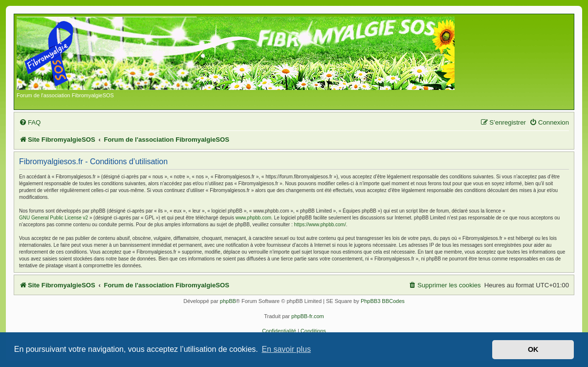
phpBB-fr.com (308, 316)
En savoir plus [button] (286, 349)
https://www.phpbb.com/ (320, 225)
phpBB (228, 301)
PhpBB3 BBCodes (383, 301)
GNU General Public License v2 (54, 218)
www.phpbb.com (253, 218)
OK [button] (533, 349)
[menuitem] (30, 122)
